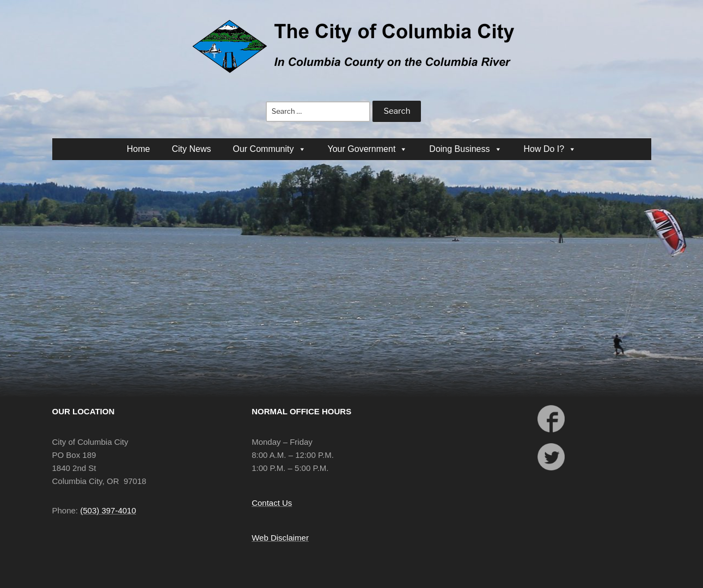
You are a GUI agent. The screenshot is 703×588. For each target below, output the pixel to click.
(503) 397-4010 (108, 510)
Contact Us (272, 503)
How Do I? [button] (550, 149)
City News (191, 149)
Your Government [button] (368, 149)
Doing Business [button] (465, 149)
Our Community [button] (269, 149)
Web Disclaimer (280, 538)
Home (139, 149)
